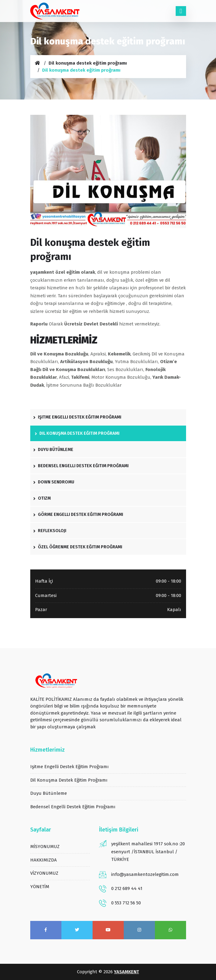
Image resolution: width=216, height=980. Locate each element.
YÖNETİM (40, 887)
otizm (42, 498)
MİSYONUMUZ (45, 847)
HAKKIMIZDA (44, 860)
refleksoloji (50, 531)
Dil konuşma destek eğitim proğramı (88, 63)
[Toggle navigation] (181, 11)
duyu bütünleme (53, 450)
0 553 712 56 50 (126, 903)
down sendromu (54, 482)
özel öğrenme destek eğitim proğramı (78, 547)
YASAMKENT (126, 972)
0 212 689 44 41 (127, 888)
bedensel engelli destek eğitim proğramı (81, 466)
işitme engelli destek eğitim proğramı (77, 417)
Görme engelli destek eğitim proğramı (78, 514)
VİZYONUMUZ (44, 873)
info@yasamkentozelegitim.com (145, 874)
